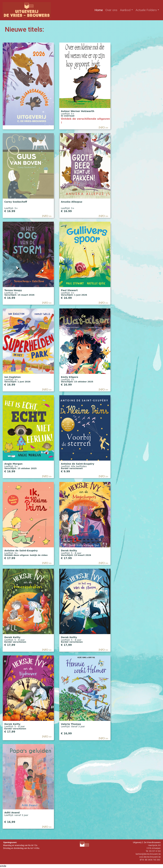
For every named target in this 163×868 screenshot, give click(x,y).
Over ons (112, 10)
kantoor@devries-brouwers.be (148, 854)
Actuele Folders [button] (146, 10)
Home (99, 10)
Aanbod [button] (125, 10)
